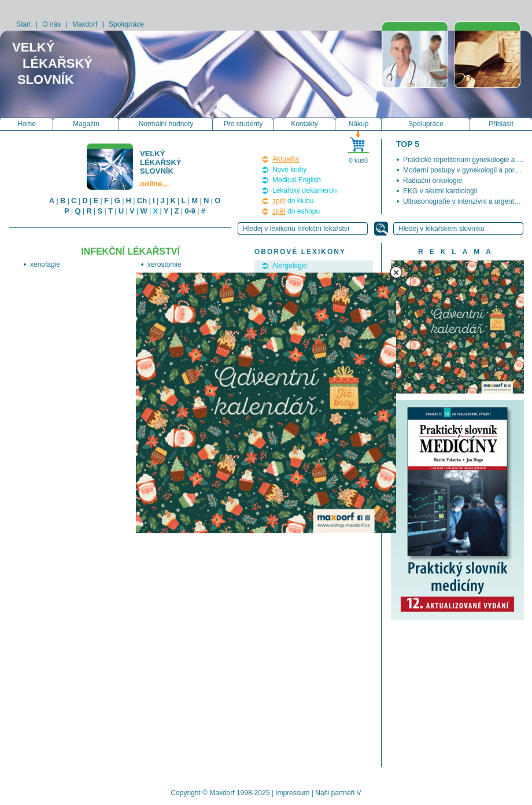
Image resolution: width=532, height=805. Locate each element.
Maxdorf (85, 24)
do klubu (293, 201)
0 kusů (359, 160)
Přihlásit (501, 124)
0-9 (190, 211)
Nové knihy (289, 170)
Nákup (359, 124)
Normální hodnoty (166, 124)
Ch (142, 201)
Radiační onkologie (433, 181)
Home (27, 124)
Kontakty (304, 124)
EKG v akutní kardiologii (440, 191)
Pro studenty (243, 124)
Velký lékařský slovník (161, 169)
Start (23, 24)
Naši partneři (335, 793)
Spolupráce (126, 24)
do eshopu (296, 211)
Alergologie (290, 266)
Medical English (297, 180)
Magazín (86, 124)
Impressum (292, 793)
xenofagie (45, 264)
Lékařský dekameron (304, 190)
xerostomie (165, 264)
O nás (51, 24)
